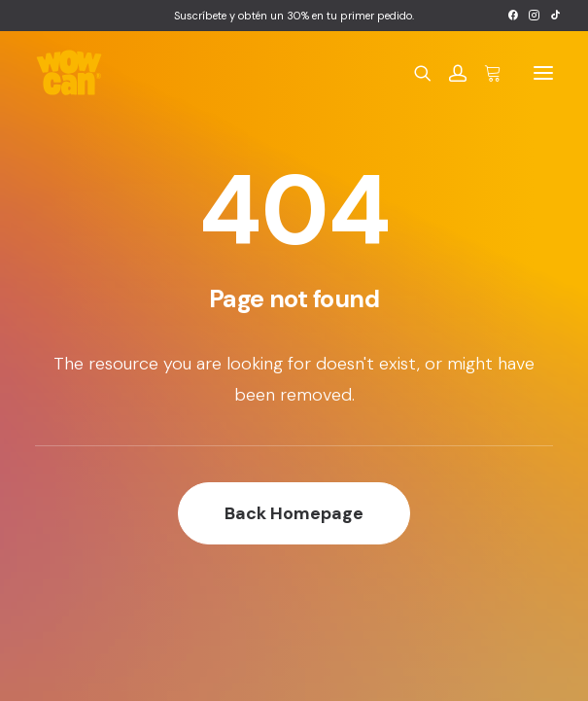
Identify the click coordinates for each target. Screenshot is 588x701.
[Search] (414, 73)
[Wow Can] (69, 73)
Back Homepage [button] (294, 513)
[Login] (449, 73)
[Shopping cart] (484, 73)
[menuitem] (513, 15)
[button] (513, 15)
